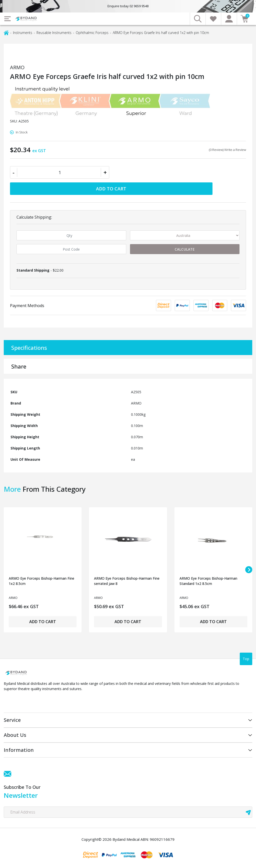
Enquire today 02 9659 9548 (128, 6)
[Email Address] (128, 812)
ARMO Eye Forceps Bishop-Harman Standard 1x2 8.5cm (208, 581)
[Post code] (71, 249)
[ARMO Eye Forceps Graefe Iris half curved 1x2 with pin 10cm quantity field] (60, 172)
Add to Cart (111, 189)
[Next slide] (249, 570)
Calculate (185, 249)
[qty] (71, 235)
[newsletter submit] (248, 812)
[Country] (185, 235)
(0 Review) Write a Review (227, 150)
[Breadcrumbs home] (6, 32)
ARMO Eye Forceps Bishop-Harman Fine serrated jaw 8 (127, 581)
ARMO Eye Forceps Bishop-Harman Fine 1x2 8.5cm (41, 581)
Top (246, 659)
